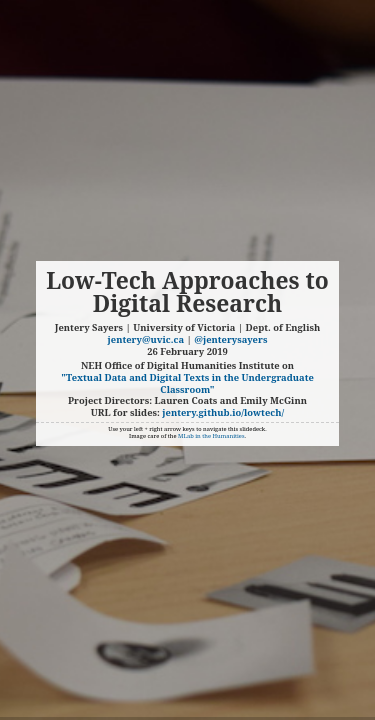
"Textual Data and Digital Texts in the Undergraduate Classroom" (187, 383)
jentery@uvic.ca (146, 339)
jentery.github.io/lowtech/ (223, 412)
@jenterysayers (230, 339)
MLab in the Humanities (211, 436)
